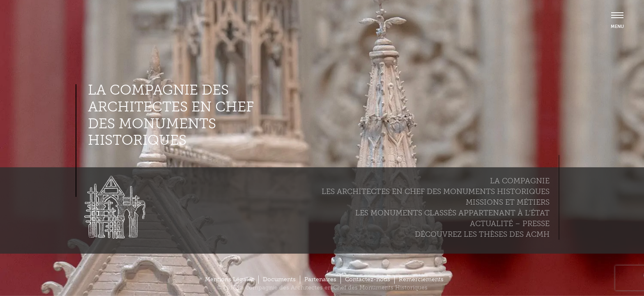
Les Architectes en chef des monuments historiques (436, 192)
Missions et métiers (508, 202)
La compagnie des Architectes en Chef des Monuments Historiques (171, 115)
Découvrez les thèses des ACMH (482, 234)
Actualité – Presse (510, 224)
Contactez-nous (368, 279)
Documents (279, 279)
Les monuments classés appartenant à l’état (452, 213)
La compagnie (520, 181)
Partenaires (320, 279)
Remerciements (421, 279)
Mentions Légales (230, 279)
